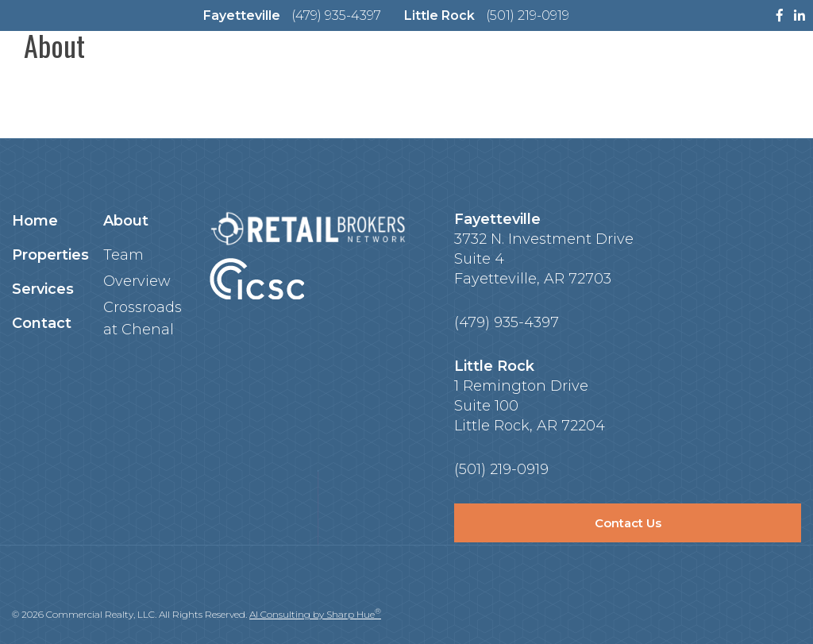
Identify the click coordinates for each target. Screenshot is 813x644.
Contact (42, 323)
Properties (50, 255)
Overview (137, 281)
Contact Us (628, 523)
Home (35, 221)
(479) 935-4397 (336, 15)
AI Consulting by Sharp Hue (315, 614)
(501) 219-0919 (528, 15)
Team (123, 255)
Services (43, 289)
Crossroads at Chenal (143, 318)
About (126, 221)
